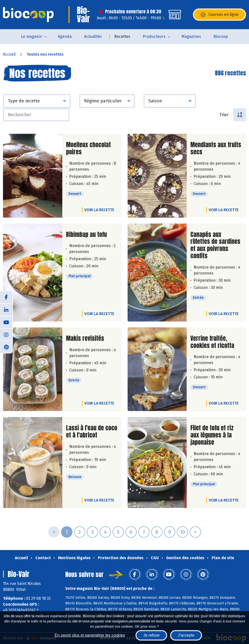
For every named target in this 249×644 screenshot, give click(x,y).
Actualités (93, 36)
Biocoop (221, 36)
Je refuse (151, 635)
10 (182, 532)
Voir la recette (99, 210)
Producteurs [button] (154, 36)
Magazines (191, 36)
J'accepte (186, 635)
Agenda (65, 36)
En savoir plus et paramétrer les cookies (90, 635)
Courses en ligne (219, 15)
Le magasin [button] (31, 36)
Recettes (122, 36)
